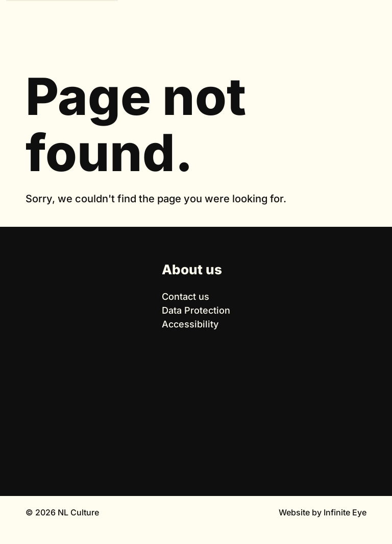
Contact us (186, 297)
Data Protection (196, 310)
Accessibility (190, 324)
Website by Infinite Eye (323, 512)
